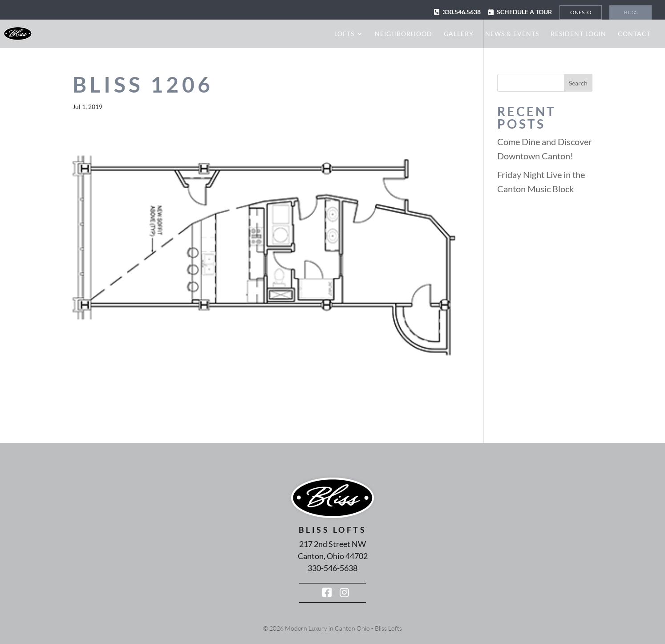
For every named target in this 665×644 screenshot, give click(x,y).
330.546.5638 (462, 12)
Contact (634, 34)
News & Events (512, 34)
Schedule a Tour (524, 12)
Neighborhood (403, 34)
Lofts (344, 34)
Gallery (459, 34)
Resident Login (578, 34)
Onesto (581, 12)
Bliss (631, 12)
